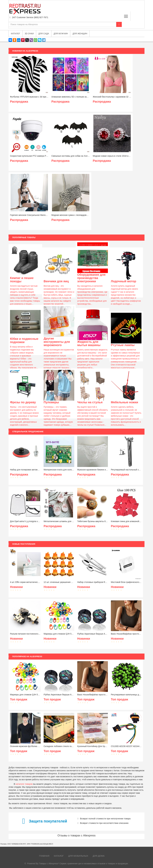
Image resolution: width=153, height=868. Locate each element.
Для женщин (80, 34)
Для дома (99, 856)
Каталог (59, 856)
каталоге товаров (24, 784)
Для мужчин (61, 34)
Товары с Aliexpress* (49, 864)
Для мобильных (78, 856)
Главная (44, 856)
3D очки (29, 34)
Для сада (44, 34)
